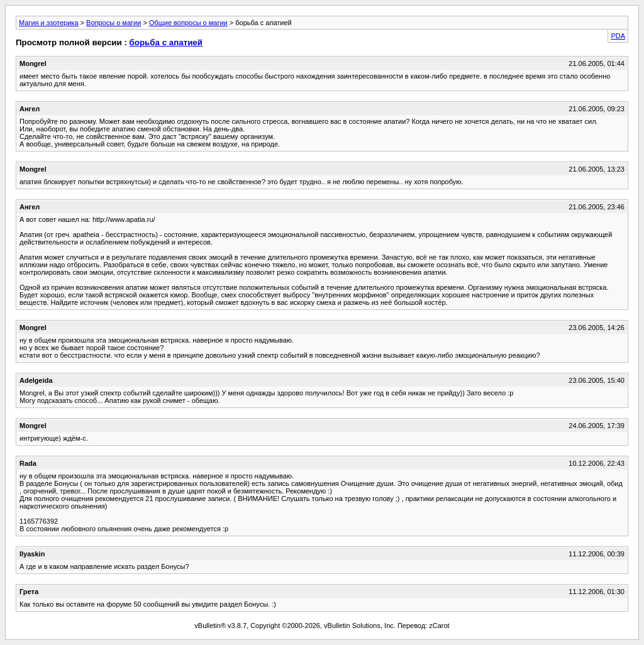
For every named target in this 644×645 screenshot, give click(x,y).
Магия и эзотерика (49, 23)
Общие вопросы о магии (188, 23)
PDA (618, 36)
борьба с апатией (166, 42)
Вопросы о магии (114, 23)
